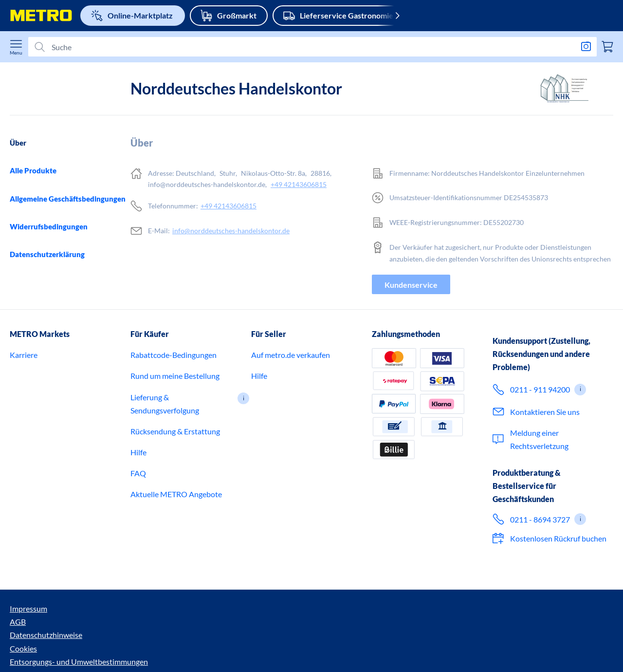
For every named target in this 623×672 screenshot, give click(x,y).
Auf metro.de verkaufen (291, 400)
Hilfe (138, 497)
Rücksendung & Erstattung (175, 476)
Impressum (28, 653)
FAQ (138, 518)
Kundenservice (411, 285)
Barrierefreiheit (366, 653)
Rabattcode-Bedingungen (174, 400)
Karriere (24, 400)
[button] (243, 443)
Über (18, 143)
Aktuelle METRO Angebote (176, 539)
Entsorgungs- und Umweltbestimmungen (263, 653)
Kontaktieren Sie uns (545, 456)
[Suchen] (309, 47)
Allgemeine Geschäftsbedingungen (68, 199)
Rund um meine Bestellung (175, 420)
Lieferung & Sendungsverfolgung (165, 448)
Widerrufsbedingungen (49, 226)
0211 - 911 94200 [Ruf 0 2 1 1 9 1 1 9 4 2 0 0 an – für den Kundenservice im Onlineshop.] (540, 434)
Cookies (173, 653)
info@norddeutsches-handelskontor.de (231, 231)
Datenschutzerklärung (47, 254)
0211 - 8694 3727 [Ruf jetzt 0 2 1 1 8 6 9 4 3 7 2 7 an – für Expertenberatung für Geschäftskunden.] (540, 564)
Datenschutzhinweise (115, 653)
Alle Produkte (33, 170)
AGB (63, 653)
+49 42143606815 (299, 184)
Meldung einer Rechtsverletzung (539, 484)
